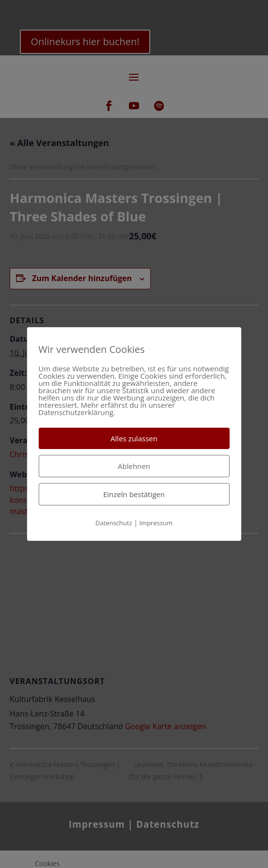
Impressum (156, 523)
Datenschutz (114, 523)
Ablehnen (134, 466)
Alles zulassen (134, 438)
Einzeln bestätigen (134, 494)
